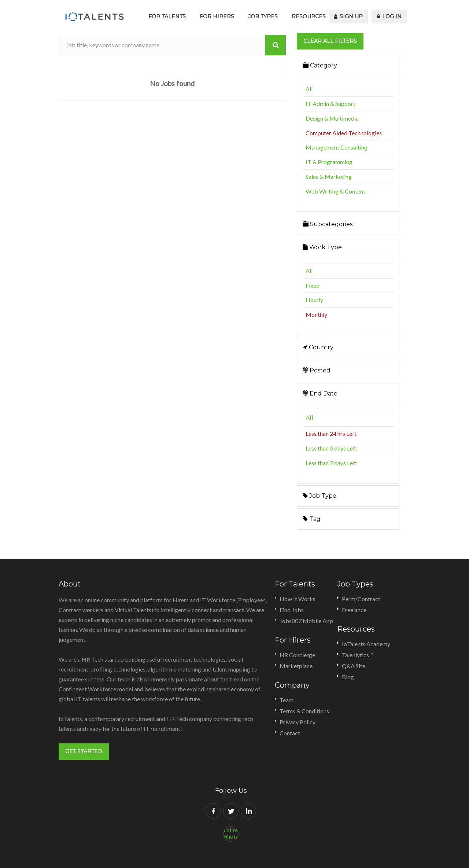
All (309, 89)
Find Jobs (292, 610)
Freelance (354, 610)
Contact (290, 733)
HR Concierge (297, 655)
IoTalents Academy (366, 644)
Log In (389, 16)
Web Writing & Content (335, 191)
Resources (309, 16)
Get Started (84, 751)
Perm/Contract (361, 599)
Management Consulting (337, 147)
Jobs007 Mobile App (306, 621)
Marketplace (296, 666)
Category (320, 65)
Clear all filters (330, 41)
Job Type (320, 496)
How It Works (298, 599)
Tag (312, 519)
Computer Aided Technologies (344, 133)
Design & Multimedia (332, 118)
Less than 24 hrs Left (331, 433)
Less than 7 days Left (331, 463)
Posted (317, 370)
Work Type (322, 247)
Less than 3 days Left (331, 448)
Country (318, 347)
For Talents (167, 16)
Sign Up (348, 16)
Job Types (263, 16)
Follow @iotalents (231, 833)
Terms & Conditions (304, 711)
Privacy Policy (298, 722)
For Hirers (217, 16)
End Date (320, 393)
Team (287, 700)
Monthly (316, 314)
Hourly (314, 300)
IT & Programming (329, 162)
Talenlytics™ (358, 655)
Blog (348, 677)
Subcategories (328, 224)
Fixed (313, 285)
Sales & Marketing (329, 176)
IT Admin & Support (330, 104)
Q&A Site (354, 666)
